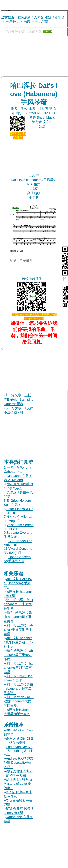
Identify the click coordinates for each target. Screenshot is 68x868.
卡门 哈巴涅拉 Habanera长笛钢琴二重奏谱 (19, 668)
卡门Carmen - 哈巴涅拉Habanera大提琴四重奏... (19, 701)
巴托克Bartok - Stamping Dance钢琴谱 (19, 399)
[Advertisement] (36, 5)
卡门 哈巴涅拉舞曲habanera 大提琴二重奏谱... (18, 689)
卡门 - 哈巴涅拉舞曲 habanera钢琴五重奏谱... (18, 617)
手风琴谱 (42, 21)
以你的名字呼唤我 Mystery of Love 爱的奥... (18, 784)
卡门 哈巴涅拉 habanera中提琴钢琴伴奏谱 (18, 630)
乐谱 (27, 21)
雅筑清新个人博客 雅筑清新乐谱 (41, 17)
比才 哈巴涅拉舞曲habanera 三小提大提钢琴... (18, 604)
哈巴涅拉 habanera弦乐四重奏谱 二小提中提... (18, 642)
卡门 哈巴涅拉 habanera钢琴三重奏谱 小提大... (18, 655)
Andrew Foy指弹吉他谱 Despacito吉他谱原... (18, 763)
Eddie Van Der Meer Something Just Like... (19, 751)
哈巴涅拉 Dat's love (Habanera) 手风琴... (18, 583)
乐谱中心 (12, 21)
